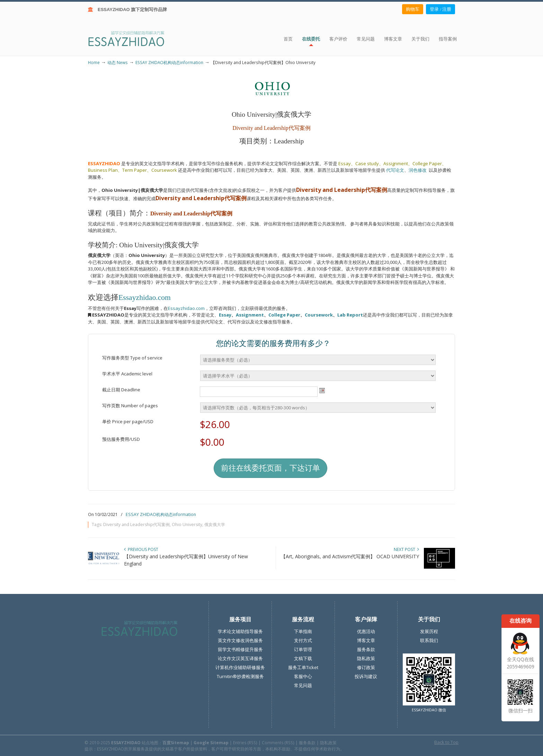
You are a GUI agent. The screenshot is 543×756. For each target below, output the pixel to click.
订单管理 (303, 649)
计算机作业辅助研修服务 (240, 667)
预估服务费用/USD (121, 439)
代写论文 (395, 170)
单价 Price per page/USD (128, 421)
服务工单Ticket (303, 667)
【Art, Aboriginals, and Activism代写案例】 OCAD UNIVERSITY (350, 556)
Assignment (250, 315)
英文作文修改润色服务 (240, 640)
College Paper (284, 315)
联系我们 (429, 640)
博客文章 (366, 640)
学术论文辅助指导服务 (240, 631)
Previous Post (141, 549)
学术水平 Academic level (127, 374)
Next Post (406, 549)
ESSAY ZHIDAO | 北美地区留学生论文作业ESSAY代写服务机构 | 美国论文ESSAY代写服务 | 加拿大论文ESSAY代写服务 (132, 38)
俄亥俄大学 (215, 524)
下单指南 (303, 631)
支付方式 (303, 640)
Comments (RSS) (278, 742)
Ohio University (187, 524)
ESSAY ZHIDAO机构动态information (169, 62)
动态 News (118, 62)
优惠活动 (366, 631)
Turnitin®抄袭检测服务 (240, 676)
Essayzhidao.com (145, 297)
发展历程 (429, 631)
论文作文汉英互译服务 (240, 658)
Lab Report (350, 315)
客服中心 (303, 676)
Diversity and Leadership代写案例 (136, 524)
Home (94, 62)
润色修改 (419, 170)
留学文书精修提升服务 (240, 649)
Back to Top (446, 742)
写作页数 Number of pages (130, 406)
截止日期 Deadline (121, 390)
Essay (225, 315)
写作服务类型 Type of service (132, 358)
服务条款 (366, 649)
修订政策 (366, 667)
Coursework (319, 315)
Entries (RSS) (245, 742)
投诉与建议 (366, 676)
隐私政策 (366, 658)
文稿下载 (303, 658)
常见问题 (303, 685)
